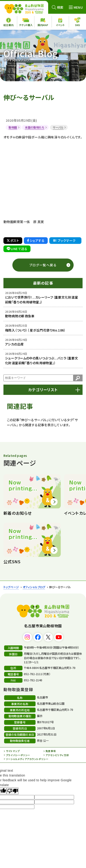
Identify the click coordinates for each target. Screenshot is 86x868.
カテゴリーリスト (43, 390)
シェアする (36, 240)
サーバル (58, 127)
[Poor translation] (13, 791)
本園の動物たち (35, 127)
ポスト (13, 240)
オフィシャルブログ (34, 587)
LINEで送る (17, 249)
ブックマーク (64, 241)
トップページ (11, 587)
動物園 (13, 127)
